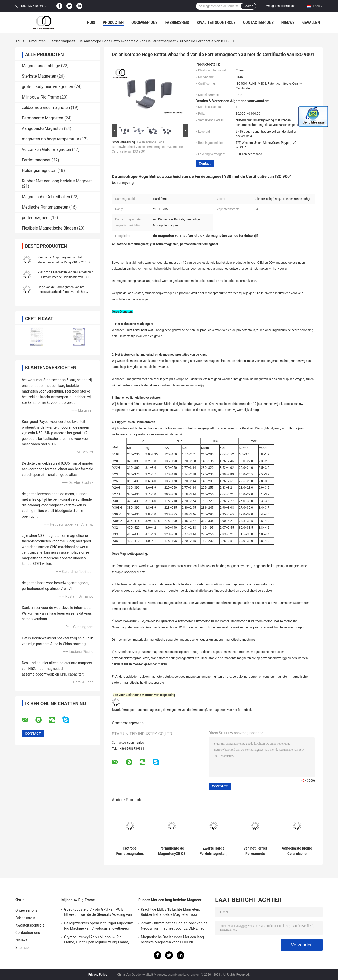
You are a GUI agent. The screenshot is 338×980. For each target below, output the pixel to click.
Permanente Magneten (43, 118)
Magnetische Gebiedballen (46, 197)
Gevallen (311, 23)
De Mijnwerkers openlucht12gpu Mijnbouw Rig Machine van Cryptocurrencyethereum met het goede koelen (98, 927)
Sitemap (22, 948)
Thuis (20, 41)
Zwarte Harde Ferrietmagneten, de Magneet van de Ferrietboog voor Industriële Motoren (213, 851)
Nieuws (288, 23)
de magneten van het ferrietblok (230, 710)
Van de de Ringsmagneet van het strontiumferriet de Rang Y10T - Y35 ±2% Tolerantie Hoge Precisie (65, 262)
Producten (113, 23)
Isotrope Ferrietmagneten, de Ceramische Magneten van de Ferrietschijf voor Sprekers (130, 851)
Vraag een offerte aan (281, 6)
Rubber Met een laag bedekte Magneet (57, 181)
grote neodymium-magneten (47, 87)
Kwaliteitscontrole (216, 23)
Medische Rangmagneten (45, 207)
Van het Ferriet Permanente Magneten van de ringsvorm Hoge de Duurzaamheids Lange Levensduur (255, 851)
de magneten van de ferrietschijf (185, 710)
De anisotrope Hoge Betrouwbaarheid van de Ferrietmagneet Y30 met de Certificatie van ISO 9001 (147, 147)
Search (248, 6)
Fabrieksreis (177, 23)
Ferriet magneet (62, 41)
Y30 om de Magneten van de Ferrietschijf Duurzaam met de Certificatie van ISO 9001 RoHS (66, 277)
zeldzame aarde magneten (46, 108)
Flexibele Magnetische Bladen (49, 228)
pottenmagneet (36, 218)
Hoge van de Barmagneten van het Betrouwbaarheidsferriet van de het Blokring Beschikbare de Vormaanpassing (66, 292)
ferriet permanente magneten (141, 710)
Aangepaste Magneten (42, 129)
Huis (91, 23)
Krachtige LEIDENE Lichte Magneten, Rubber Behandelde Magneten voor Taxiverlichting (170, 913)
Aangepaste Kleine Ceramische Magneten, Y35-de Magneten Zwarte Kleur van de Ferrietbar (297, 851)
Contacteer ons (258, 23)
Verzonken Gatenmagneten (46, 150)
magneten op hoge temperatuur (50, 139)
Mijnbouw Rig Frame (40, 97)
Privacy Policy (98, 975)
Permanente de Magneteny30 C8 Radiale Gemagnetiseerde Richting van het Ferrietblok (172, 851)
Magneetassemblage (41, 66)
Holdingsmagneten (39, 171)
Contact (205, 163)
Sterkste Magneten (39, 76)
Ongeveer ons (144, 23)
